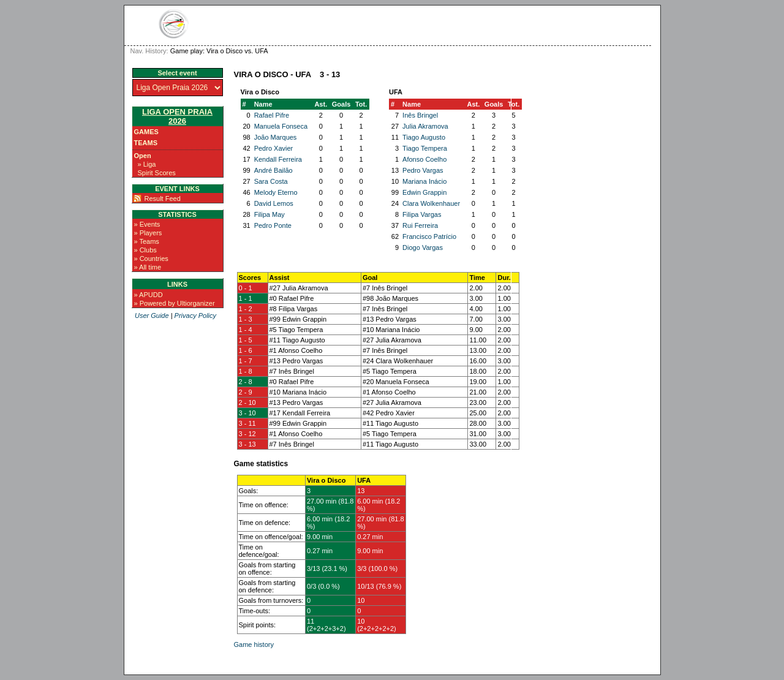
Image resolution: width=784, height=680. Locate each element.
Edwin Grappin (424, 192)
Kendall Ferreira (278, 159)
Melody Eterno (276, 192)
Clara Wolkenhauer (431, 203)
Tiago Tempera (425, 148)
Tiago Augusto (424, 137)
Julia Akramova (425, 126)
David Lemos (274, 203)
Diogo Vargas (423, 247)
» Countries (151, 259)
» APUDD (149, 295)
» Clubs (145, 250)
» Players (148, 233)
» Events (147, 224)
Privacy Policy (195, 315)
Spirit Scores (157, 173)
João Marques (276, 137)
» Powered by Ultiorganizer (175, 303)
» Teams (147, 241)
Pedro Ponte (273, 225)
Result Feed (163, 198)
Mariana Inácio (424, 181)
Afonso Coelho (424, 159)
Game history (254, 644)
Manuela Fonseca (281, 126)
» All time (148, 267)
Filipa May (269, 214)
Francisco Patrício (429, 236)
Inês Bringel (420, 115)
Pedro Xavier (274, 148)
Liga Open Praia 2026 (177, 116)
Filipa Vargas (422, 214)
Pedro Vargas (423, 170)
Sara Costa (271, 181)
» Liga (147, 164)
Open (143, 156)
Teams (146, 143)
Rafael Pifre (272, 115)
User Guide (152, 315)
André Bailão (273, 170)
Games (146, 132)
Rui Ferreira (420, 225)
